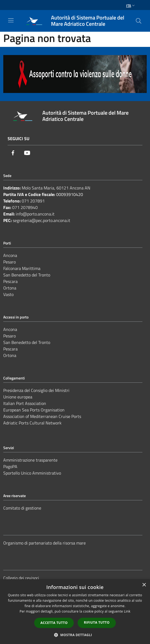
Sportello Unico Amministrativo (32, 473)
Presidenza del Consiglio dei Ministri (36, 390)
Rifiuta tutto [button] (97, 622)
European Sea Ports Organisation (34, 410)
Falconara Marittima (22, 268)
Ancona (10, 255)
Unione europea (18, 397)
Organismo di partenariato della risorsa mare (44, 543)
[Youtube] (27, 153)
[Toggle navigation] (11, 20)
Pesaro (9, 262)
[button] (75, 635)
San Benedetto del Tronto (27, 275)
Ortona (10, 288)
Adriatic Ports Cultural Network (32, 423)
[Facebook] (13, 153)
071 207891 (33, 201)
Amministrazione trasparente (30, 460)
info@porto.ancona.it (35, 214)
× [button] (144, 585)
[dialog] (75, 612)
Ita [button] (131, 6)
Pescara (10, 281)
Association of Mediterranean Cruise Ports (42, 416)
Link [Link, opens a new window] (127, 611)
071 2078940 (25, 207)
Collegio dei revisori (21, 578)
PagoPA (10, 466)
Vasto (8, 294)
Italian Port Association (25, 403)
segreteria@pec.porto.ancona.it (42, 220)
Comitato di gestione (22, 508)
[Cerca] (139, 21)
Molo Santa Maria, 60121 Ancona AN (56, 188)
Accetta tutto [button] (54, 623)
